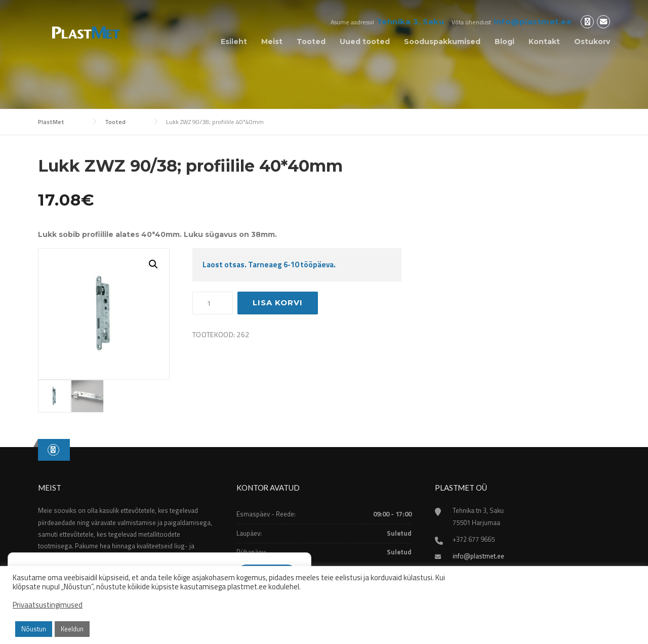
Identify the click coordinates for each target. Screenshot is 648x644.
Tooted (311, 42)
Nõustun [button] (34, 629)
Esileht (234, 42)
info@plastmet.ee (533, 22)
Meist (272, 42)
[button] (153, 264)
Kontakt (544, 42)
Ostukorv (592, 42)
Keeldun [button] (72, 629)
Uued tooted (365, 42)
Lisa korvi (278, 303)
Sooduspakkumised (442, 42)
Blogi (504, 42)
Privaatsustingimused (48, 605)
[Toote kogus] (213, 303)
